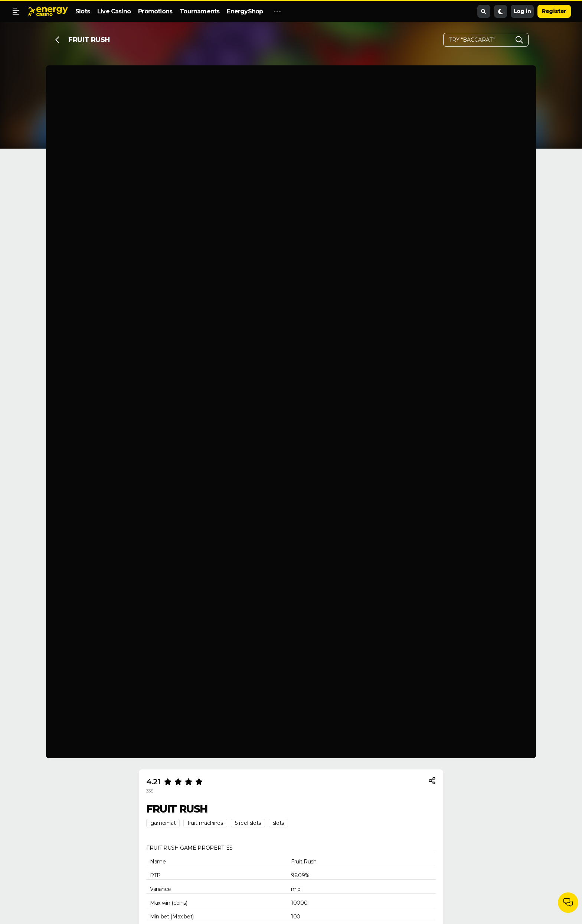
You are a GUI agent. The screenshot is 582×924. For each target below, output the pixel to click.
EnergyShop (245, 11)
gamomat (163, 823)
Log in (522, 11)
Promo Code (289, 11)
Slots (83, 11)
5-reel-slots (248, 823)
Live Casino (114, 11)
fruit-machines (205, 823)
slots (278, 823)
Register (554, 11)
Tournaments (200, 11)
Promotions (155, 11)
